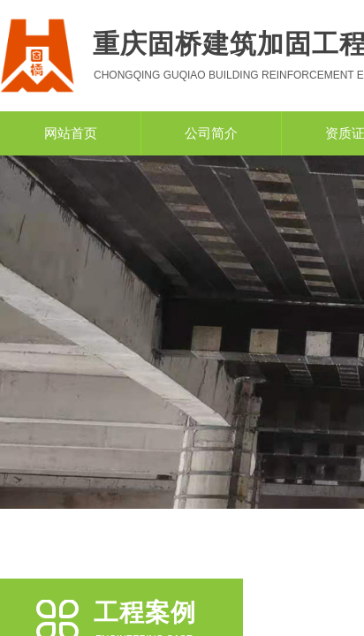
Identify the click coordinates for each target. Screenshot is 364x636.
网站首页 (71, 133)
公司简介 (211, 133)
